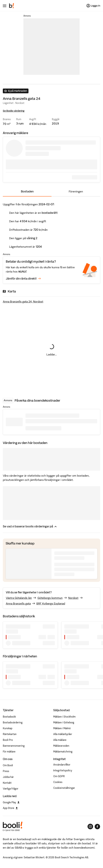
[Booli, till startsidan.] (12, 6)
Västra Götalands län (19, 598)
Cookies (58, 782)
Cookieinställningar (64, 788)
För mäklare (9, 752)
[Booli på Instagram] (90, 827)
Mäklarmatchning (63, 752)
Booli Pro (8, 740)
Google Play (11, 802)
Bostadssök (9, 717)
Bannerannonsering (14, 746)
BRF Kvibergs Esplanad (51, 603)
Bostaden (27, 191)
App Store (10, 808)
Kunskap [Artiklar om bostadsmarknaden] (8, 728)
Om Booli (8, 765)
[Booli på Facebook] (97, 827)
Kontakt (7, 783)
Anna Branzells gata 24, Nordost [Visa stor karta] (23, 301)
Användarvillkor (62, 765)
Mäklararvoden (61, 746)
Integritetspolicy (63, 770)
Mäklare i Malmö (62, 728)
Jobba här (8, 777)
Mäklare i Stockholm (64, 717)
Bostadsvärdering (13, 722)
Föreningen (76, 191)
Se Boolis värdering (14, 111)
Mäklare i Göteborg (64, 722)
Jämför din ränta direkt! (23, 279)
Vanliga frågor (11, 789)
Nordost (73, 598)
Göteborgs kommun (50, 598)
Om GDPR (59, 776)
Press (6, 771)
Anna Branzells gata (18, 603)
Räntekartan (10, 734)
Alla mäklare (60, 740)
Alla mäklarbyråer (63, 734)
